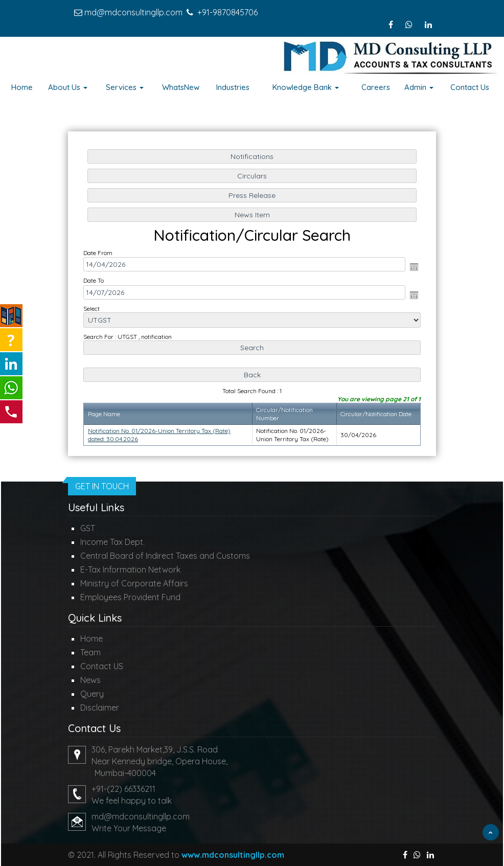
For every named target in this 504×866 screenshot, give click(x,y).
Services (125, 87)
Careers (376, 87)
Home (22, 87)
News (90, 680)
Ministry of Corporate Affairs (134, 583)
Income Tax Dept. (112, 542)
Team (90, 652)
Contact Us (470, 87)
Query (92, 694)
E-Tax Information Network (130, 569)
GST (88, 528)
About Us (68, 87)
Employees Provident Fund (130, 597)
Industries (233, 87)
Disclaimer (100, 708)
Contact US (102, 666)
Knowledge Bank (306, 87)
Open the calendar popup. (411, 268)
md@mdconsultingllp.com (133, 12)
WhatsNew (181, 87)
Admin (419, 87)
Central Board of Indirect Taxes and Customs (165, 556)
